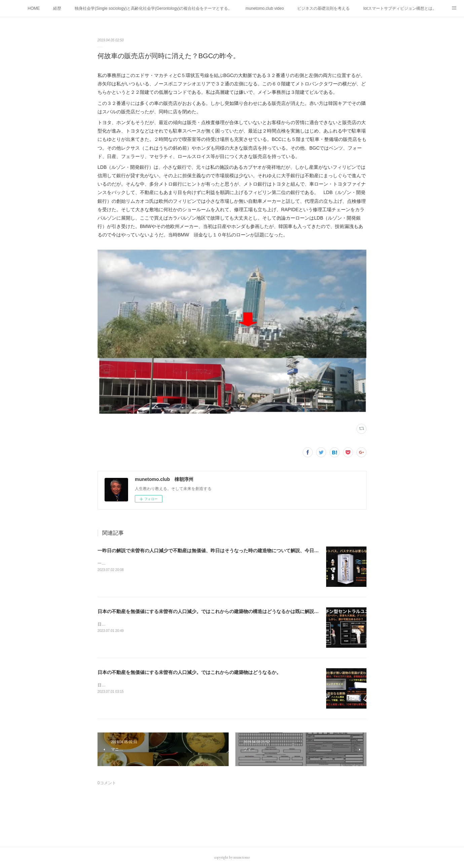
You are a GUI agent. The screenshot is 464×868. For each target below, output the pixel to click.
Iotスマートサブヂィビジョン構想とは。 (400, 8)
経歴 (57, 8)
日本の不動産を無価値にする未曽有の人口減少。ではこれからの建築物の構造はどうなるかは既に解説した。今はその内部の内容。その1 (242, 611)
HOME (34, 8)
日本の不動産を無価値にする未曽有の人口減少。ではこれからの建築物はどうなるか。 (189, 672)
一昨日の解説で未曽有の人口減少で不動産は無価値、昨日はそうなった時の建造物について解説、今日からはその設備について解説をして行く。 (250, 551)
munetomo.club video (265, 8)
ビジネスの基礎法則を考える (323, 8)
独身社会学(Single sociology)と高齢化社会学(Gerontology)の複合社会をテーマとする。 (153, 8)
